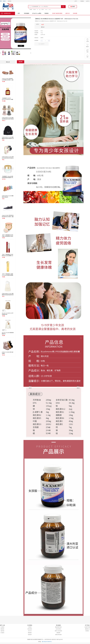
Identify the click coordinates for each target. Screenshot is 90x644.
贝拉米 (34, 9)
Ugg (40, 9)
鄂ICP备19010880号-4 (47, 642)
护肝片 (43, 9)
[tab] (21, 62)
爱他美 (31, 9)
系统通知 (82, 1)
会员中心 (88, 1)
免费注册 (10, 1)
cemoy (50, 9)
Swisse (46, 9)
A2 (37, 9)
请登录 (4, 1)
